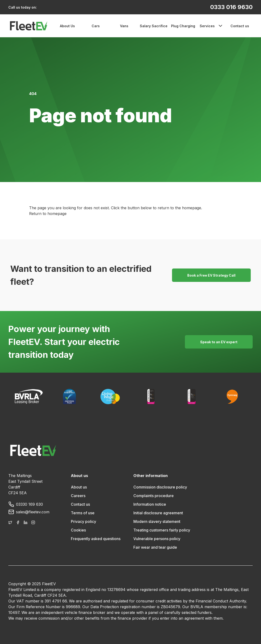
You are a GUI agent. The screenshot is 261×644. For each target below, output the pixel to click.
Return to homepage (48, 214)
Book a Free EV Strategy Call (211, 275)
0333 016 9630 (231, 7)
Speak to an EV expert (219, 342)
